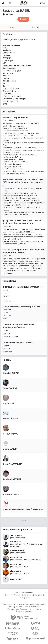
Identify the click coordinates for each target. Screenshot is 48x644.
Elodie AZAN (15, 571)
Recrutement (35, 605)
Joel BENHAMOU (10, 434)
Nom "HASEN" (16, 579)
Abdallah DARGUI (11, 373)
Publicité (26, 605)
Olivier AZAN (16, 564)
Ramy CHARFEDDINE (12, 464)
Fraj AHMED (8, 403)
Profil (12, 27)
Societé (43, 605)
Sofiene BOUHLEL (11, 494)
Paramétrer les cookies (33, 607)
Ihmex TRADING (10, 419)
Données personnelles (16, 607)
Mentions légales (13, 609)
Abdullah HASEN (17, 550)
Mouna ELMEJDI (10, 449)
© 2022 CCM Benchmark (24, 611)
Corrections (36, 609)
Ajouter (25, 19)
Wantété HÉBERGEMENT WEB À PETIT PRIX (23, 510)
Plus (24, 521)
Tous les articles (26, 609)
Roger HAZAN (16, 557)
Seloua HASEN (16, 535)
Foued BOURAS (10, 388)
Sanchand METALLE (12, 479)
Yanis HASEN (16, 542)
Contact (19, 605)
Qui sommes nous (9, 605)
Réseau (36, 27)
